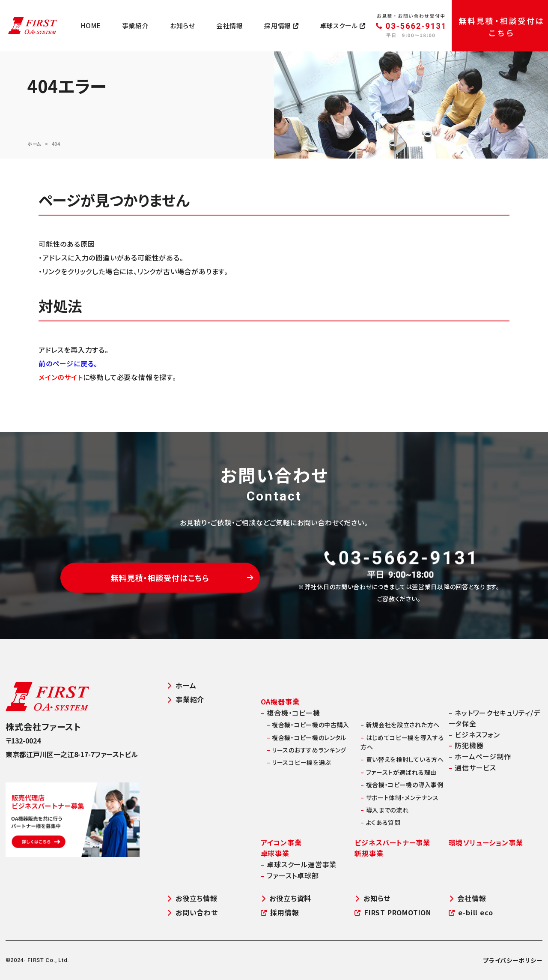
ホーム (34, 144)
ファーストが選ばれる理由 (399, 772)
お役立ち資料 (286, 898)
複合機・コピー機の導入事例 (402, 785)
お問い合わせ (192, 913)
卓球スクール (343, 26)
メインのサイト (61, 377)
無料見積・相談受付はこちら (182, 578)
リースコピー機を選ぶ (299, 762)
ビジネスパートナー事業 (392, 842)
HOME (91, 26)
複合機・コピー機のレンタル (307, 737)
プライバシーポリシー (513, 960)
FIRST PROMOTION (393, 913)
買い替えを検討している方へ (402, 759)
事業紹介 (136, 26)
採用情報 (281, 26)
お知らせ (183, 26)
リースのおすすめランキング (307, 750)
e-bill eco (471, 913)
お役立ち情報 (192, 898)
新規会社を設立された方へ (400, 725)
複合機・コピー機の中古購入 (308, 725)
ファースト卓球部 (290, 875)
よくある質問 (381, 822)
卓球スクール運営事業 (299, 864)
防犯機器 (466, 745)
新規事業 (369, 853)
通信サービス (472, 767)
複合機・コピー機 (290, 713)
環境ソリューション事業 (486, 842)
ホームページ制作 (480, 756)
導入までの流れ (384, 810)
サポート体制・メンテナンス (400, 797)
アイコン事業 (281, 842)
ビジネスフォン (474, 734)
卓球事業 (275, 853)
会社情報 (230, 26)
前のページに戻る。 (68, 363)
